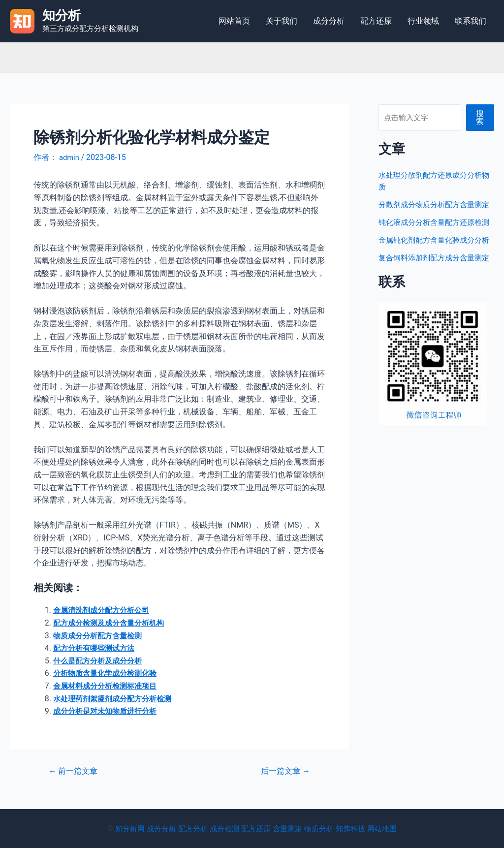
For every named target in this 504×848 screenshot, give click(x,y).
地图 (398, 829)
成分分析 (329, 21)
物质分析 (323, 829)
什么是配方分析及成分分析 (100, 661)
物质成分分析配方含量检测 (100, 635)
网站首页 (234, 21)
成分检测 (222, 829)
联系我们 (471, 21)
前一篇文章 (76, 771)
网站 (382, 829)
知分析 (62, 15)
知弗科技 (356, 829)
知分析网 (122, 829)
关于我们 (282, 21)
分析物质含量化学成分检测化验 (108, 673)
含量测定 (289, 829)
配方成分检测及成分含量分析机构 (112, 623)
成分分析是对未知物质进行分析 (108, 711)
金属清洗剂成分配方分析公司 (104, 610)
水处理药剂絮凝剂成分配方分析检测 (116, 698)
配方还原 (376, 21)
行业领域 (423, 21)
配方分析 (189, 829)
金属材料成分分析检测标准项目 (108, 686)
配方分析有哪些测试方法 (96, 648)
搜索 (480, 117)
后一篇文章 (283, 771)
